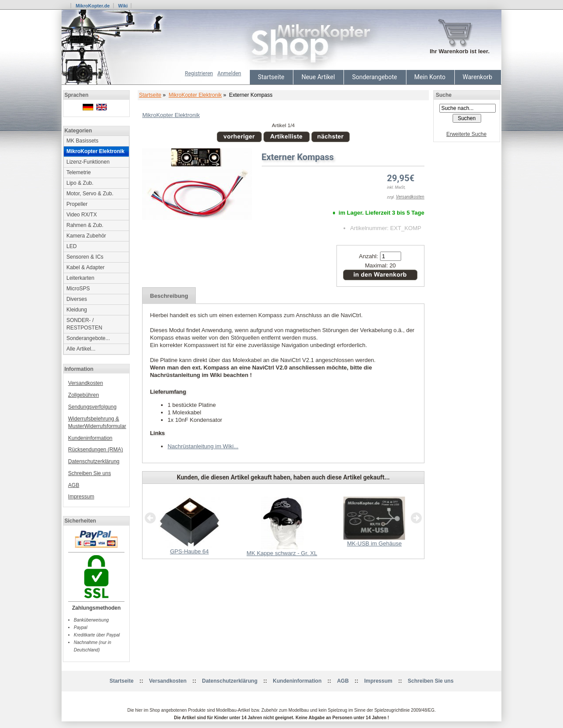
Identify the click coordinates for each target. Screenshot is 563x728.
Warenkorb (477, 77)
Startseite (271, 77)
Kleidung (77, 310)
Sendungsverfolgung (92, 407)
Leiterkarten (80, 278)
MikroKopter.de (93, 6)
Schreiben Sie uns (90, 473)
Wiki (123, 6)
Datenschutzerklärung (94, 461)
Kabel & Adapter (86, 267)
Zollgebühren (84, 395)
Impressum (81, 497)
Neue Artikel (318, 77)
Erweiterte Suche (466, 134)
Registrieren (199, 73)
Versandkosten (86, 383)
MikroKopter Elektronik (195, 95)
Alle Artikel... (81, 349)
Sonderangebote (374, 77)
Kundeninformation (90, 438)
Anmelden (229, 73)
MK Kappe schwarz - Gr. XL (282, 553)
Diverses (77, 299)
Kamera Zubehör (86, 236)
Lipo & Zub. (80, 183)
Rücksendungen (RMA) (96, 450)
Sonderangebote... (88, 338)
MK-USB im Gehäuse (374, 543)
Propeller (77, 204)
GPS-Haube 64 (189, 551)
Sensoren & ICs (85, 257)
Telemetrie (79, 172)
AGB (74, 485)
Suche (444, 95)
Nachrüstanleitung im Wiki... (203, 446)
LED (71, 246)
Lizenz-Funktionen (88, 162)
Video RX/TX (82, 215)
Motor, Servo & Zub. (90, 194)
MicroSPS (78, 289)
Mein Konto (430, 77)
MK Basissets (82, 141)
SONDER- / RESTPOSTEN (84, 324)
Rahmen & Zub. (85, 225)
